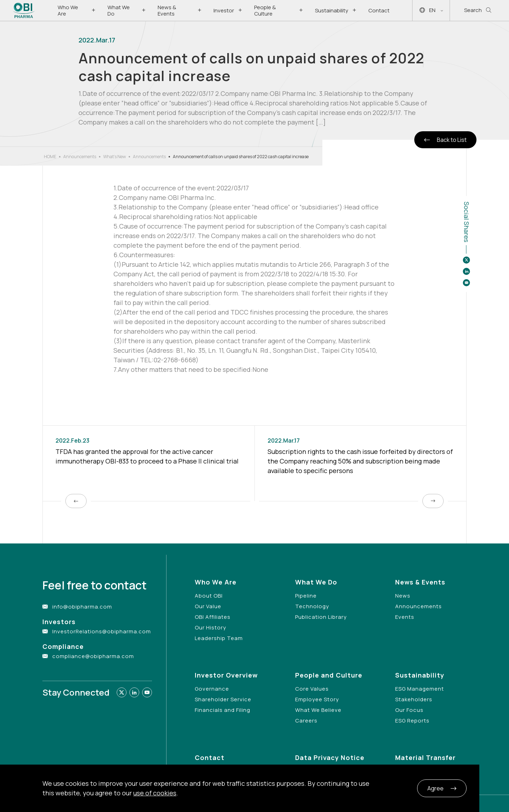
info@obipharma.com (82, 607)
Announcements (80, 157)
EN (431, 10)
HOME (50, 157)
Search (478, 10)
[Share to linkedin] (466, 271)
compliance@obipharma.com (93, 656)
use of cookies (155, 793)
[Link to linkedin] (134, 692)
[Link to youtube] (147, 692)
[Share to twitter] (466, 260)
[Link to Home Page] (24, 10)
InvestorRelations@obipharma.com (102, 631)
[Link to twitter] (122, 692)
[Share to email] (466, 283)
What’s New (115, 157)
